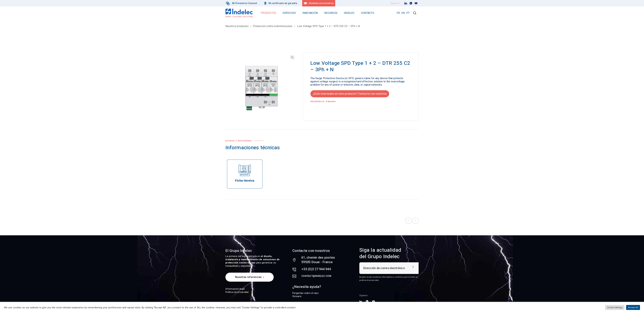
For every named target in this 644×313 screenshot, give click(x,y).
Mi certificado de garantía (283, 3)
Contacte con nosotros (321, 3)
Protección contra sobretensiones (273, 26)
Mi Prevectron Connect (245, 3)
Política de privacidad (237, 292)
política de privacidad (369, 280)
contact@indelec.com (316, 276)
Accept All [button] (633, 307)
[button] (292, 57)
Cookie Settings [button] (615, 307)
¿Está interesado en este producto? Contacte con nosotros (350, 94)
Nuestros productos (237, 26)
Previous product (408, 221)
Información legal (235, 289)
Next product (415, 221)
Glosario (297, 296)
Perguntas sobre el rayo (305, 293)
